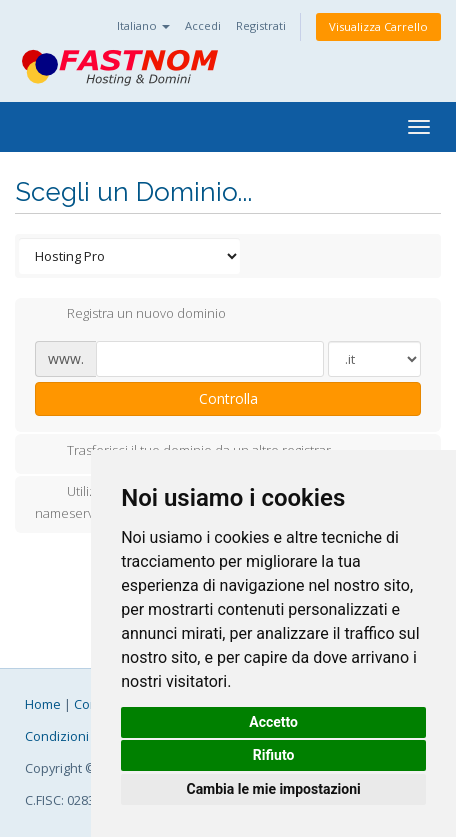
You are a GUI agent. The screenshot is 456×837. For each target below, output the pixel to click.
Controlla (228, 398)
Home (43, 704)
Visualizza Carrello (378, 26)
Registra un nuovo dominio (130, 315)
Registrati (261, 25)
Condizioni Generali (84, 736)
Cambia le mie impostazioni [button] (273, 789)
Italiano (143, 25)
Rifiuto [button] (274, 755)
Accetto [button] (273, 722)
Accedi (203, 25)
